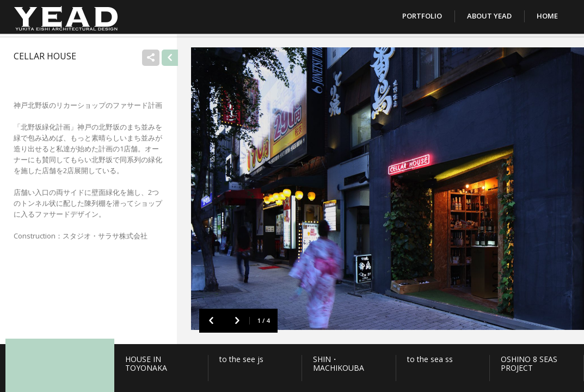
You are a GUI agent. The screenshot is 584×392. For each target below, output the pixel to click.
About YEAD (489, 16)
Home (547, 16)
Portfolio (422, 16)
